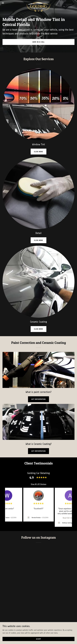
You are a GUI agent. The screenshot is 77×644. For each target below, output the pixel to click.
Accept (38, 639)
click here (38, 152)
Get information (38, 399)
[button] (7, 3)
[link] (38, 3)
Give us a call (38, 42)
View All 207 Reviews (39, 484)
